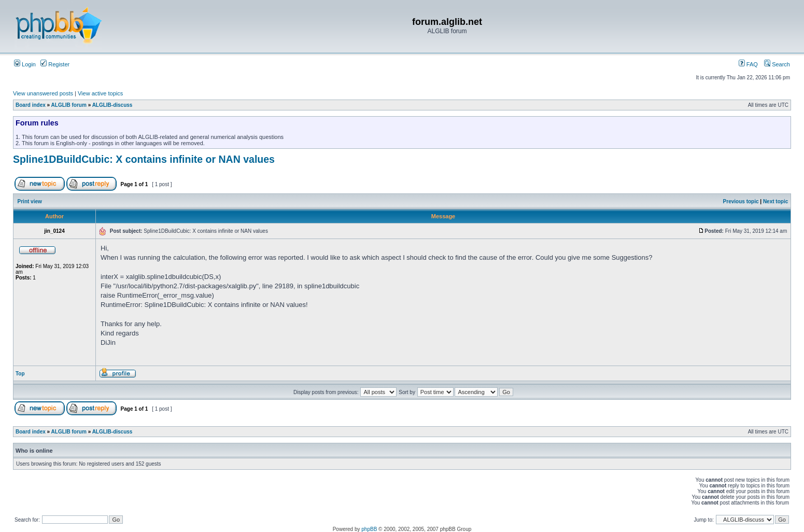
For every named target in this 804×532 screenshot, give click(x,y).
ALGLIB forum (69, 105)
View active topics (100, 93)
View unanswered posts (43, 93)
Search (777, 64)
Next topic (775, 201)
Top (20, 374)
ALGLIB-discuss (112, 105)
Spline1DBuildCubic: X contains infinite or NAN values (144, 159)
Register (55, 64)
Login (25, 64)
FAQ (748, 64)
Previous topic (741, 201)
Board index (31, 105)
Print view (30, 201)
